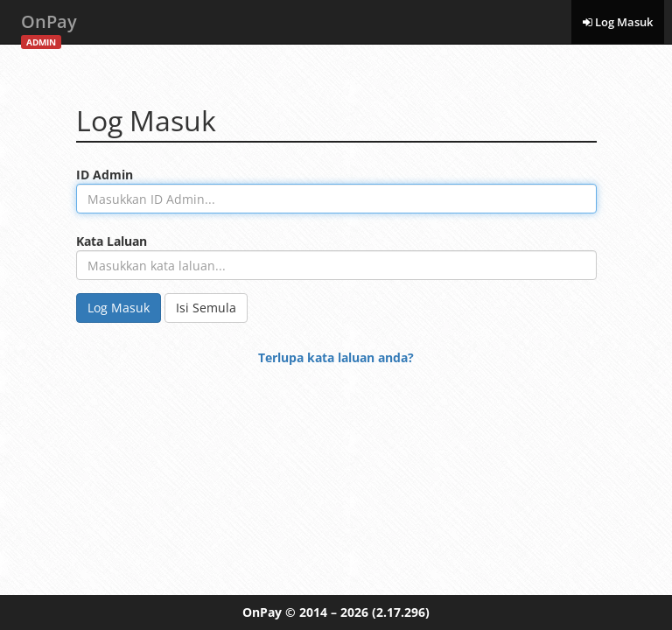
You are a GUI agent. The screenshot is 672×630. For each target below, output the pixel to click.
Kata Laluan (112, 241)
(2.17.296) (401, 612)
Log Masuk (618, 22)
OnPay (49, 27)
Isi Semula (206, 308)
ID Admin (105, 175)
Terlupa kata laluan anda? (336, 357)
